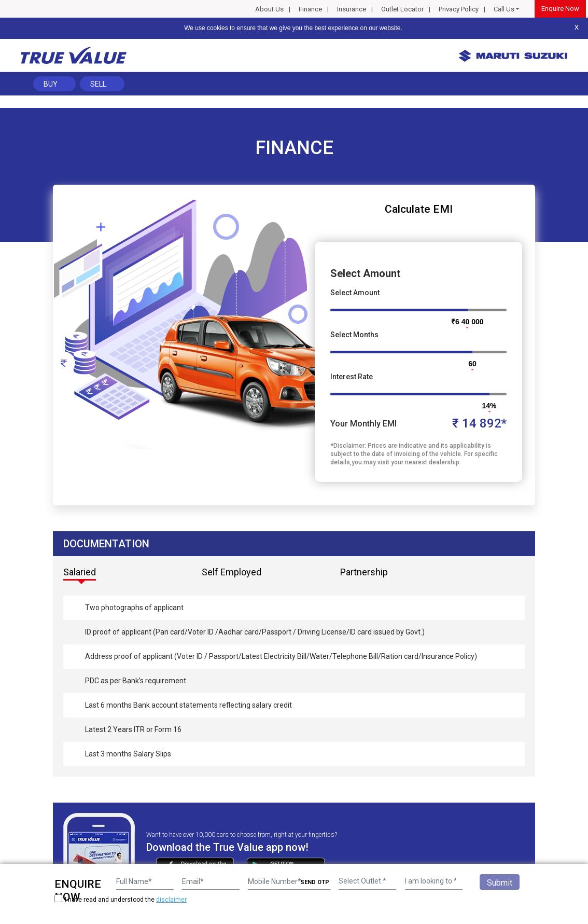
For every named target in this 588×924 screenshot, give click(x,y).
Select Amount (355, 293)
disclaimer (171, 900)
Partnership (364, 572)
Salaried (80, 572)
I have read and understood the (121, 899)
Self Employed (232, 572)
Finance (310, 9)
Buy (51, 84)
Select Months (354, 335)
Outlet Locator (402, 9)
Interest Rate (352, 377)
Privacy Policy (459, 9)
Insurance (352, 9)
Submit (500, 883)
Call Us (504, 9)
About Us (269, 9)
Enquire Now (560, 9)
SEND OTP (315, 882)
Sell (98, 84)
